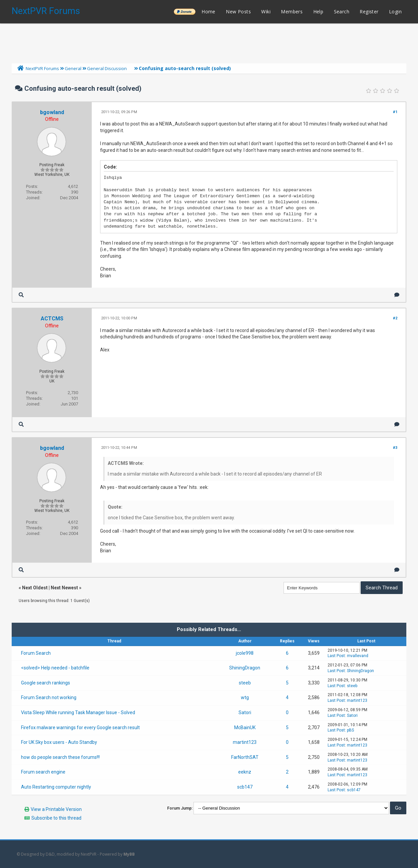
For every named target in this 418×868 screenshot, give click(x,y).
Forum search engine (43, 772)
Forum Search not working (49, 697)
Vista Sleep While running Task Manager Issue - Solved (78, 712)
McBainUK (245, 728)
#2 (395, 318)
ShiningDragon (245, 668)
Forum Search (36, 653)
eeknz (245, 772)
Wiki (266, 12)
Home (208, 12)
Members (292, 12)
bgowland (52, 112)
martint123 (357, 700)
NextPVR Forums (46, 11)
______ (184, 12)
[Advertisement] (209, 42)
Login (395, 12)
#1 (395, 112)
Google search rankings (46, 683)
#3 (395, 448)
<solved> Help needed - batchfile (55, 668)
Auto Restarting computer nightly (56, 787)
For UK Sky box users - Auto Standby (59, 742)
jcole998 (245, 653)
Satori (245, 712)
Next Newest (64, 588)
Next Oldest (35, 588)
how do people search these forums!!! (60, 757)
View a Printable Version (56, 809)
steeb (245, 683)
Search (342, 12)
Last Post (336, 656)
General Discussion (107, 68)
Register (369, 12)
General (73, 68)
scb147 (245, 787)
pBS (350, 730)
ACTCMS (52, 319)
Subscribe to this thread (56, 818)
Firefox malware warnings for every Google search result (80, 728)
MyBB (129, 854)
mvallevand (358, 656)
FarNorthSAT (245, 757)
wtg (245, 697)
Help (318, 12)
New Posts (238, 12)
